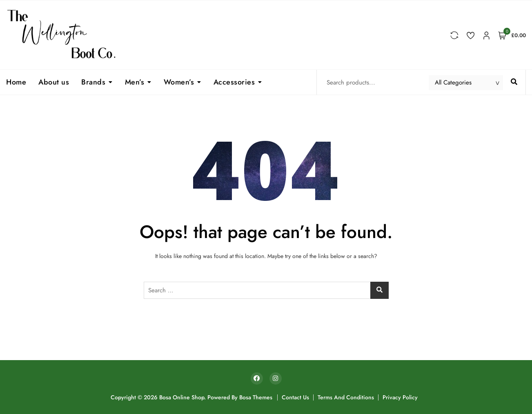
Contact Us (295, 397)
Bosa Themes (256, 397)
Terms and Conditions (346, 397)
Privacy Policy (400, 397)
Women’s (179, 82)
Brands (93, 82)
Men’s (135, 82)
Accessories (234, 82)
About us (54, 82)
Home (16, 82)
